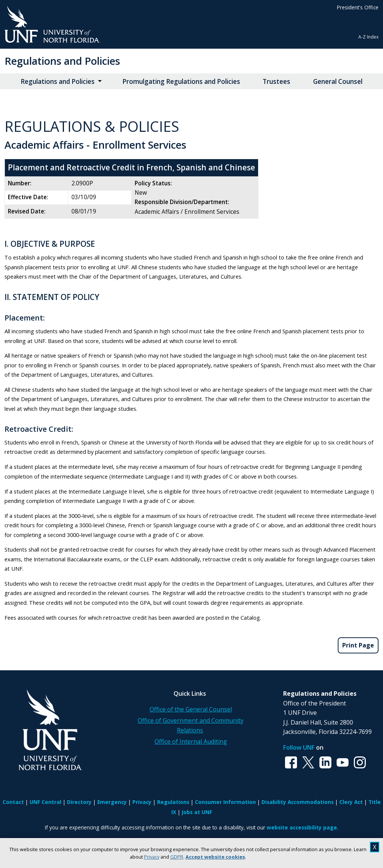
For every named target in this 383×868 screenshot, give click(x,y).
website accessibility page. (303, 827)
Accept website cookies (215, 857)
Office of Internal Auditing (191, 741)
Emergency (112, 802)
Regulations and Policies (62, 61)
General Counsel (338, 81)
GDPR (177, 857)
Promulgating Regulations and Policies (181, 81)
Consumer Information (225, 802)
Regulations (173, 802)
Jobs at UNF (197, 812)
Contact (13, 802)
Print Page (358, 645)
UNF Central (45, 802)
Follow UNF (299, 747)
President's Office (358, 7)
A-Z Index (368, 37)
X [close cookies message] (375, 847)
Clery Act (351, 802)
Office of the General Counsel (191, 709)
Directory (79, 802)
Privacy (152, 857)
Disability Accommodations (298, 802)
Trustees (276, 81)
